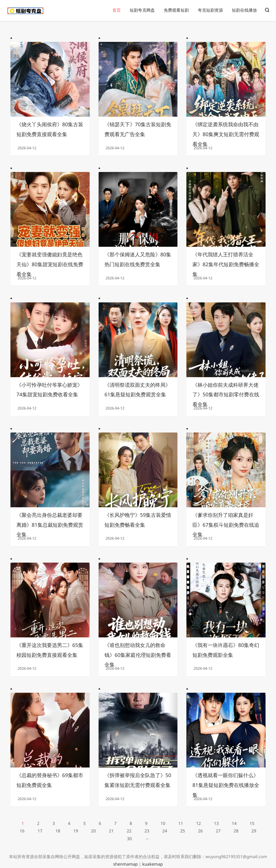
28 (236, 831)
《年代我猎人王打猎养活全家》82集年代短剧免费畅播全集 (226, 264)
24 (165, 831)
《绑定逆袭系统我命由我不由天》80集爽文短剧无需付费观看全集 (226, 134)
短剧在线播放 (244, 10)
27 (218, 831)
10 (163, 824)
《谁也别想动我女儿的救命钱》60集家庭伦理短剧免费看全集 (138, 655)
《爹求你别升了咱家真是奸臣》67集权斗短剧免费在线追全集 (226, 525)
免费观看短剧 (176, 10)
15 (252, 824)
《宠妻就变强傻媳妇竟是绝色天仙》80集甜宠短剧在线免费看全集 (50, 264)
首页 (116, 10)
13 (216, 824)
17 (40, 831)
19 (76, 831)
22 (129, 831)
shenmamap (125, 864)
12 (199, 824)
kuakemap (152, 864)
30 (129, 839)
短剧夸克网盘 (142, 10)
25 (183, 831)
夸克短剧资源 (210, 10)
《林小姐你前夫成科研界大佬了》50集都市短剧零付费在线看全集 (226, 395)
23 (147, 831)
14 (234, 824)
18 (58, 831)
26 (200, 831)
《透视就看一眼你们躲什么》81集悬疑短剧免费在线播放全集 (226, 785)
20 (93, 831)
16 (22, 831)
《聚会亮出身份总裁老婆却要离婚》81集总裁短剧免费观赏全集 (50, 525)
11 (181, 824)
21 (111, 831)
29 (254, 831)
